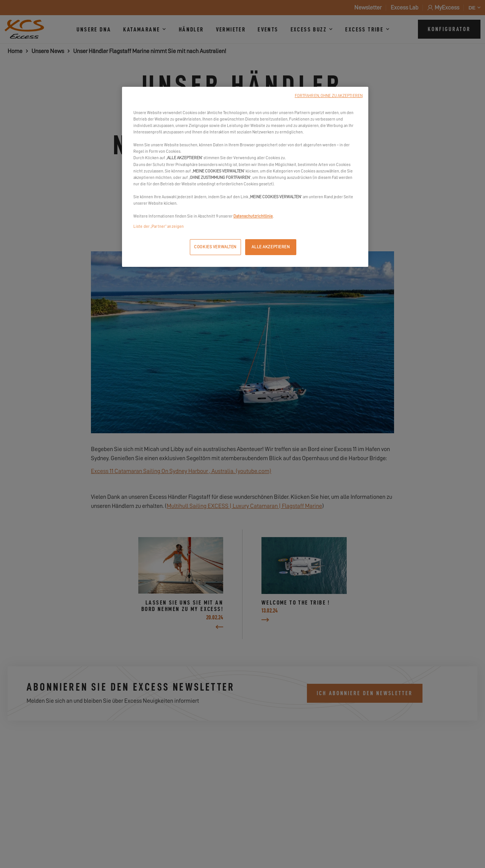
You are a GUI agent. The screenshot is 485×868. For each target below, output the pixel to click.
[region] (245, 177)
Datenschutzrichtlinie (253, 216)
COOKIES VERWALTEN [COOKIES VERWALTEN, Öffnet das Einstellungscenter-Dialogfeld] (215, 247)
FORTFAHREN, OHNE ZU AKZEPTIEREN (329, 96)
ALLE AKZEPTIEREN (271, 247)
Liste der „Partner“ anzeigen (159, 226)
